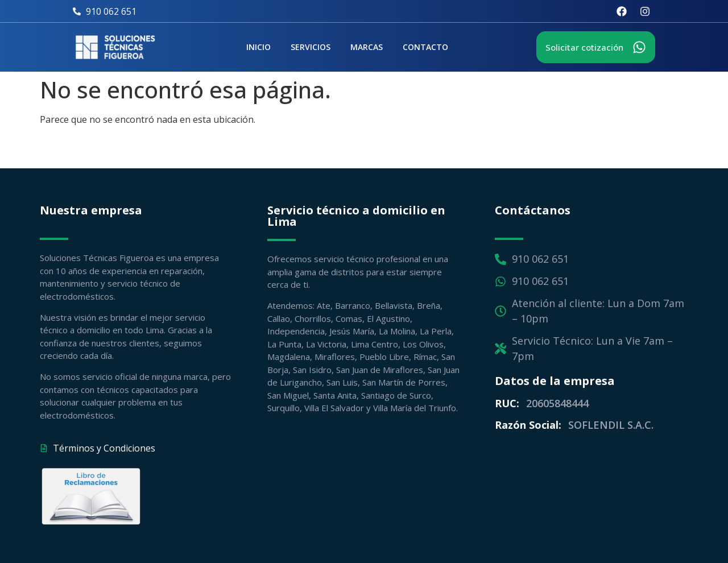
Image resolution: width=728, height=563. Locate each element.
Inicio (258, 47)
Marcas (367, 47)
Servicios (311, 47)
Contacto (425, 47)
